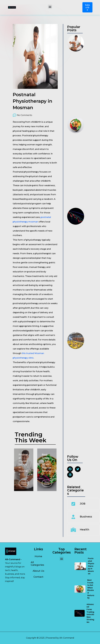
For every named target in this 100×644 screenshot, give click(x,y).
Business (86, 517)
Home (38, 556)
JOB (83, 504)
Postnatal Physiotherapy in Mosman (91, 566)
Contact (38, 577)
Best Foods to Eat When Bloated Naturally (91, 589)
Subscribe (87, 7)
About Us (38, 571)
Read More (24, 483)
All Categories (37, 564)
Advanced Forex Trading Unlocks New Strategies (90, 613)
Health (85, 530)
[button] (50, 7)
